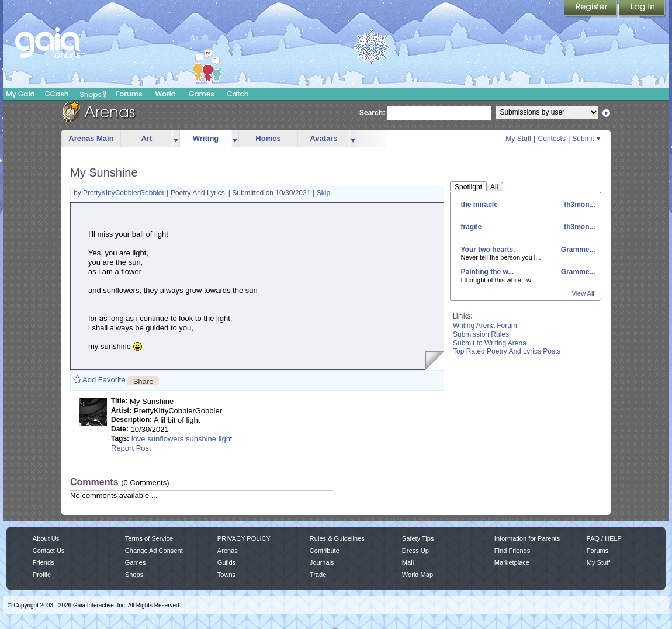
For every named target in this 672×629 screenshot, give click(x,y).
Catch (238, 94)
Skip (323, 193)
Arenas (228, 551)
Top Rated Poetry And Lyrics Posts (507, 351)
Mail (408, 562)
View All (583, 293)
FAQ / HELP (604, 538)
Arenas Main (91, 138)
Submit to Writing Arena (490, 343)
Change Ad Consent (154, 551)
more (176, 139)
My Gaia (20, 94)
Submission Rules (481, 334)
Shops (93, 94)
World (165, 94)
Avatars (323, 138)
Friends (44, 562)
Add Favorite (104, 380)
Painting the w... (488, 272)
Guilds (226, 562)
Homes (268, 138)
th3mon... (579, 205)
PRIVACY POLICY (244, 538)
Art (147, 138)
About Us (46, 538)
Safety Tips (418, 538)
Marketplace (512, 562)
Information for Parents (527, 538)
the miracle (479, 205)
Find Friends (512, 551)
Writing (206, 138)
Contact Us (49, 551)
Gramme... (577, 250)
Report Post (131, 448)
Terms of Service (149, 538)
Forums (129, 94)
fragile (472, 227)
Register (591, 9)
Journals (322, 562)
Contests (552, 139)
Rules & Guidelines (337, 538)
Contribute (325, 551)
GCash (57, 94)
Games (202, 94)
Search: (372, 113)
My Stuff (518, 139)
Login (642, 9)
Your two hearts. (488, 250)
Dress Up (415, 551)
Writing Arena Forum (485, 326)
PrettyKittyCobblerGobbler (125, 193)
